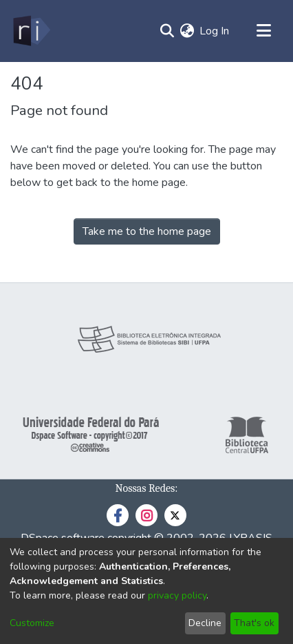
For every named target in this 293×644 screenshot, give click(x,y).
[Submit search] (167, 31)
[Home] (31, 31)
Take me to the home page (147, 231)
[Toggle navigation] (263, 31)
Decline (205, 623)
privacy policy (177, 595)
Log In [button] (215, 31)
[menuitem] (187, 31)
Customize (32, 623)
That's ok (254, 623)
